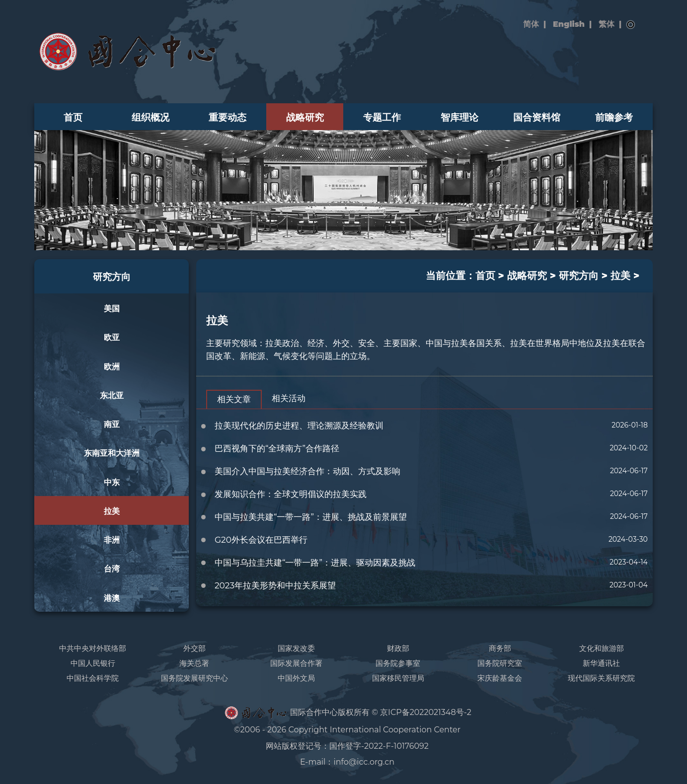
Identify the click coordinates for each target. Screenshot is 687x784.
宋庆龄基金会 (500, 678)
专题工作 (382, 117)
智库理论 (459, 117)
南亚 (112, 424)
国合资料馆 (537, 117)
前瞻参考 (614, 117)
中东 (112, 482)
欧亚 (112, 337)
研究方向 (112, 277)
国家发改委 (296, 648)
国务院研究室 (500, 663)
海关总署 (194, 663)
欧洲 (112, 366)
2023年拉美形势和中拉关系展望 (275, 585)
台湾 (112, 569)
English (569, 24)
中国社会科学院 (93, 678)
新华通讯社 (601, 663)
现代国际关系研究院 (601, 678)
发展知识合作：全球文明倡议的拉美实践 (291, 494)
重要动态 (228, 117)
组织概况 (151, 117)
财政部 (398, 648)
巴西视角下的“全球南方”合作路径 (277, 448)
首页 (73, 117)
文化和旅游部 (602, 648)
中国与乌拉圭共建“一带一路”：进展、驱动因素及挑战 (315, 563)
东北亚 (112, 395)
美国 (112, 308)
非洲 (112, 540)
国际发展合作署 (296, 663)
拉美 (112, 511)
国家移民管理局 (398, 678)
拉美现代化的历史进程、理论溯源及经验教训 (299, 426)
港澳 (112, 598)
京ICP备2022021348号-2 (426, 712)
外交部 (194, 648)
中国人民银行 (93, 663)
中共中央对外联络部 (93, 648)
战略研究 (305, 117)
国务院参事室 (398, 663)
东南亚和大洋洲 (112, 453)
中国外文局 (296, 678)
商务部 (500, 648)
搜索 (631, 25)
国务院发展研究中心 (194, 678)
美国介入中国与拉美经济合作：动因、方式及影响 (307, 471)
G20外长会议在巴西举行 (261, 540)
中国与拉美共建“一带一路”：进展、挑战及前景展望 (311, 517)
